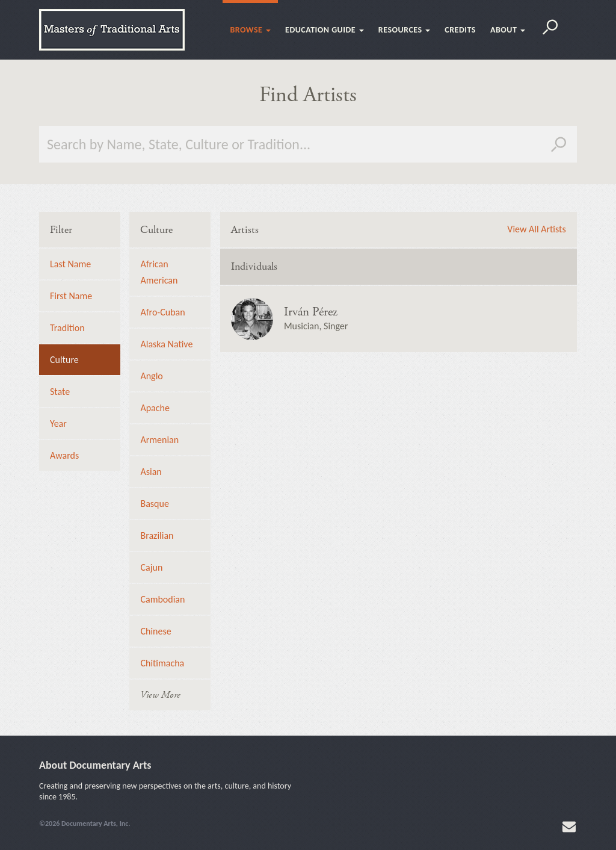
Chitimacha (162, 663)
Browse (250, 30)
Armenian (159, 440)
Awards (64, 455)
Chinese (156, 631)
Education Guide (325, 30)
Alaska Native (166, 344)
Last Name (70, 264)
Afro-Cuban (162, 312)
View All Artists (536, 229)
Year (58, 423)
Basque (154, 504)
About (508, 30)
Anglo (151, 376)
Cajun (151, 567)
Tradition (67, 328)
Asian (151, 472)
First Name (71, 296)
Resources (404, 30)
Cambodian (162, 599)
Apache (155, 408)
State (60, 392)
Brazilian (157, 535)
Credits (460, 30)
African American (159, 272)
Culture (64, 360)
